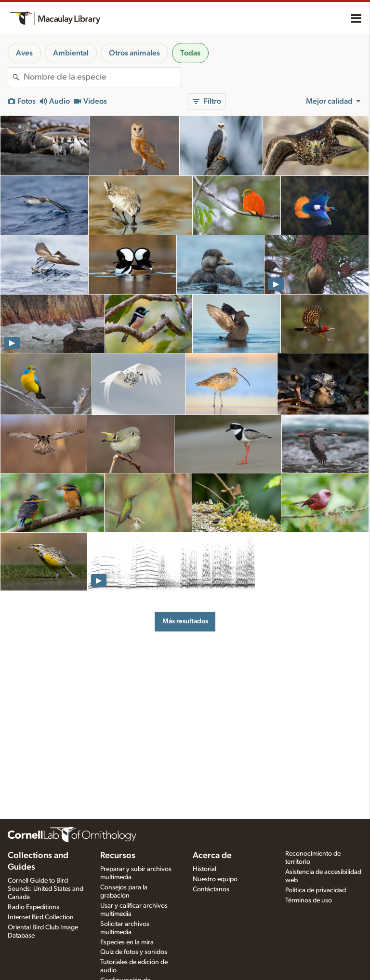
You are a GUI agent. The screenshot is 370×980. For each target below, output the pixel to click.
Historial (205, 869)
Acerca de (212, 856)
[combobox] (102, 77)
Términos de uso (309, 900)
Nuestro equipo (215, 879)
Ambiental (71, 53)
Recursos (118, 856)
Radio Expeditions (33, 907)
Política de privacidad (316, 890)
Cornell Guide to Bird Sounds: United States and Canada (46, 889)
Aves (24, 53)
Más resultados (185, 621)
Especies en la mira (127, 942)
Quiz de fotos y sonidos (134, 952)
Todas (190, 53)
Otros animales (134, 53)
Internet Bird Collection (41, 917)
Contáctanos (211, 889)
